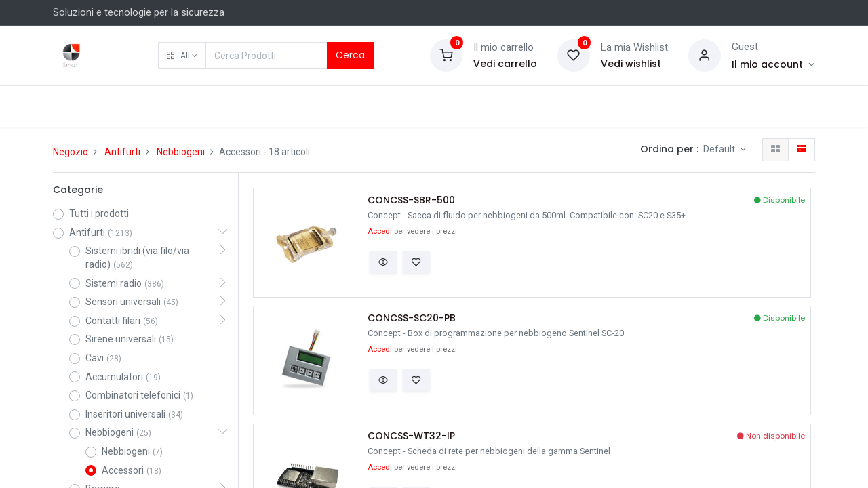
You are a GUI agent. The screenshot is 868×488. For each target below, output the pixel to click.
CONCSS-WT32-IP (411, 436)
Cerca (350, 55)
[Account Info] (773, 64)
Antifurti (122, 152)
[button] (182, 56)
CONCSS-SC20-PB (412, 318)
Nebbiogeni (181, 152)
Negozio (71, 152)
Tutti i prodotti (99, 213)
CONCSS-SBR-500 (411, 200)
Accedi (380, 231)
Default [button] (720, 149)
